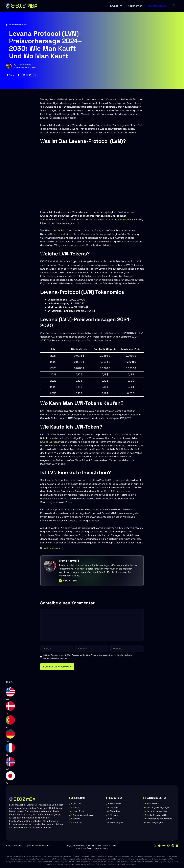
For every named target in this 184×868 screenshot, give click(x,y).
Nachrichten (135, 6)
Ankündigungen (155, 822)
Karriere (76, 819)
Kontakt (77, 807)
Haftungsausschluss (157, 811)
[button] (174, 6)
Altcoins (114, 815)
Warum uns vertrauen (83, 815)
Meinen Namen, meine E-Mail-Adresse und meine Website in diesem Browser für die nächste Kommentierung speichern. (88, 656)
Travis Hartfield (24, 65)
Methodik (77, 822)
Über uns (77, 804)
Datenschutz (153, 804)
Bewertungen (116, 822)
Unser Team (78, 811)
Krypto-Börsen (49, 442)
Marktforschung (158, 6)
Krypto (118, 6)
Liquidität (63, 234)
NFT (112, 819)
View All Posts (70, 581)
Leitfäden (114, 807)
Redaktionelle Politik (157, 815)
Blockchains (126, 219)
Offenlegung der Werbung (160, 819)
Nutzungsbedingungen (158, 807)
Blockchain (115, 811)
